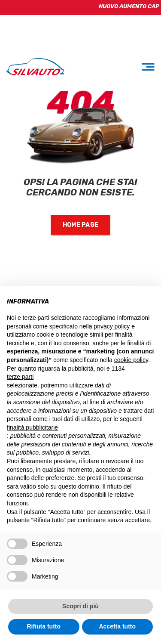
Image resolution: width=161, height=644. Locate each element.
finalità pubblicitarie (32, 427)
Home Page (81, 225)
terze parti (20, 377)
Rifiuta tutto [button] (44, 626)
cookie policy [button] (131, 360)
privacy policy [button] (112, 326)
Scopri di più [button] (80, 606)
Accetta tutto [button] (117, 626)
